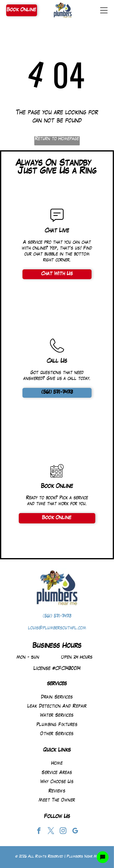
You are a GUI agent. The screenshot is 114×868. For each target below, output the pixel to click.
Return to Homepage (57, 139)
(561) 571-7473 (57, 617)
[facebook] (39, 831)
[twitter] (51, 831)
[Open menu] (104, 10)
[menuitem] (57, 697)
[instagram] (63, 831)
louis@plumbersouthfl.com (57, 628)
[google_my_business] (75, 831)
